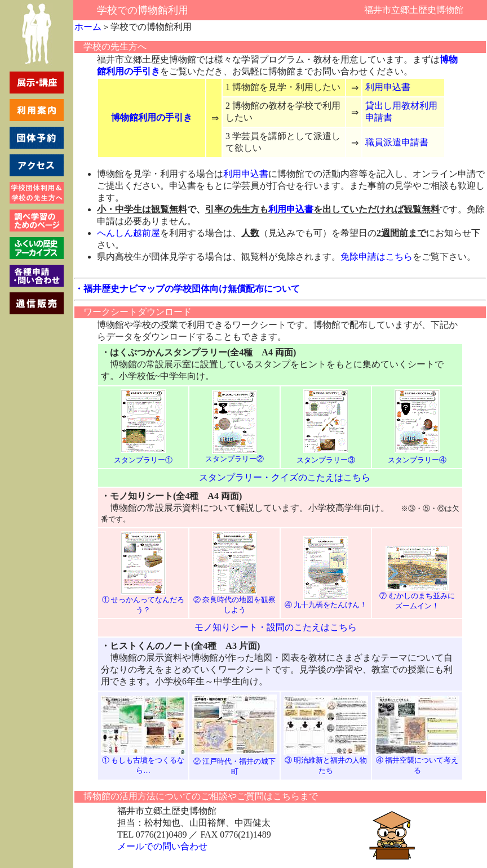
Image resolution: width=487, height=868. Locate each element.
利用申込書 (388, 87)
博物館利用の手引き (152, 117)
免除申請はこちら (377, 257)
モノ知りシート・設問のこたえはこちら (276, 627)
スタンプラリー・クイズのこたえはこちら (285, 477)
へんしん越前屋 (129, 233)
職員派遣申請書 (397, 142)
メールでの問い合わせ (162, 846)
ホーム (88, 27)
